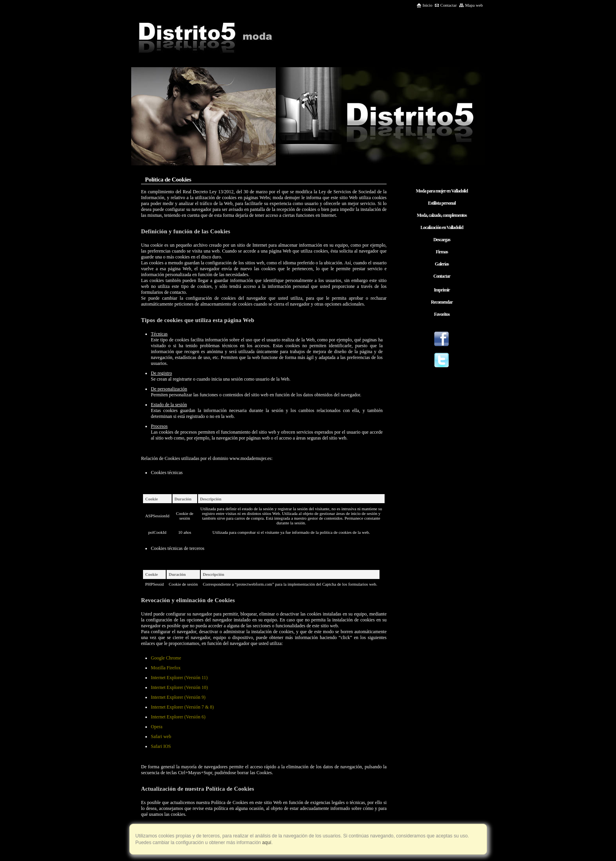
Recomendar (442, 302)
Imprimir (442, 290)
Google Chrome (166, 658)
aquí (266, 843)
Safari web (161, 736)
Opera (157, 727)
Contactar (446, 5)
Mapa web (471, 5)
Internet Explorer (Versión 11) (179, 678)
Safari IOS (161, 746)
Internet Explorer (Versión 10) (179, 687)
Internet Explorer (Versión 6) (178, 717)
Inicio (424, 5)
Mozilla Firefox (166, 668)
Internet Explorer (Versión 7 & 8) (182, 707)
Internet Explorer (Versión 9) (178, 697)
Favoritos (442, 314)
